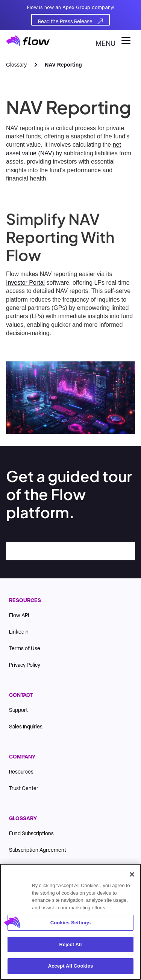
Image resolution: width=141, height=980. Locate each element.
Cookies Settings (71, 923)
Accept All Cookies (71, 967)
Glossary (16, 65)
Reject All (70, 945)
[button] (115, 41)
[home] (28, 41)
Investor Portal (25, 283)
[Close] (132, 875)
